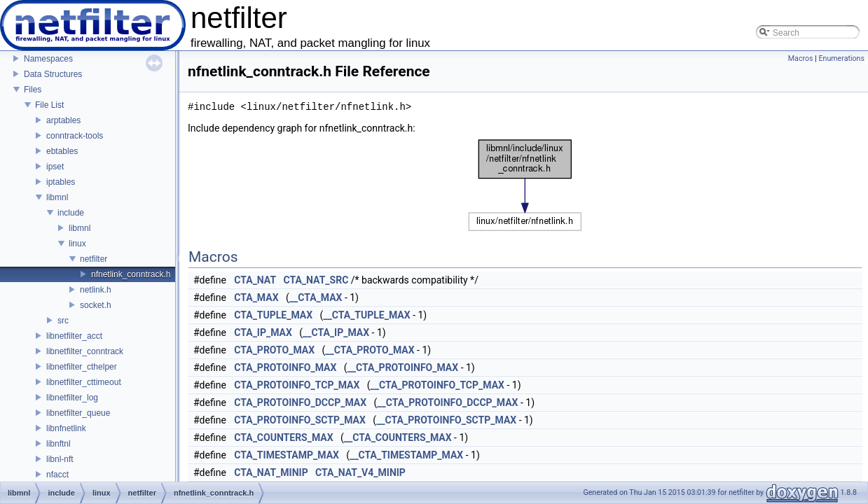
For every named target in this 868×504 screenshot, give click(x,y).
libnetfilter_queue (78, 413)
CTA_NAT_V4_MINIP (360, 472)
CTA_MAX (256, 297)
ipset (55, 167)
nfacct (57, 475)
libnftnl (58, 444)
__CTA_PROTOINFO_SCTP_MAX (446, 420)
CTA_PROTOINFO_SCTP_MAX (300, 420)
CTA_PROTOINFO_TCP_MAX (297, 385)
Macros (801, 58)
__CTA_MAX (316, 297)
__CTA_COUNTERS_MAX (398, 437)
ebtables (62, 151)
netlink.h (96, 290)
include (71, 213)
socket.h (96, 305)
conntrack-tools (75, 136)
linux (77, 244)
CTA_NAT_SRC (316, 280)
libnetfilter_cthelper (82, 367)
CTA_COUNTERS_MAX (283, 437)
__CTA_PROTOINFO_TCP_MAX (438, 385)
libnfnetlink (66, 428)
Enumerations (841, 58)
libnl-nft (60, 459)
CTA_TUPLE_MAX (273, 315)
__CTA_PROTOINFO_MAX (403, 367)
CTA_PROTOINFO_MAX (285, 367)
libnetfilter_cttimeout (84, 382)
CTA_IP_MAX (263, 332)
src (63, 321)
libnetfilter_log (72, 398)
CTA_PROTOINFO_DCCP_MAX (300, 402)
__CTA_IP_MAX (336, 332)
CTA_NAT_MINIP (271, 472)
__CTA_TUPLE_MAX (366, 315)
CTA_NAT (255, 280)
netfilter (94, 259)
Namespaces (48, 59)
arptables (63, 120)
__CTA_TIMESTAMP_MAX (406, 455)
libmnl (57, 197)
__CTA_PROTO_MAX (370, 350)
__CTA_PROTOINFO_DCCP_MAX (447, 402)
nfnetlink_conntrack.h (131, 274)
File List (49, 105)
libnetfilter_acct (74, 336)
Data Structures (53, 74)
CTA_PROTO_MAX (274, 350)
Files (33, 90)
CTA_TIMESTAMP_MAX (287, 455)
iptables (61, 182)
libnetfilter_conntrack (85, 351)
